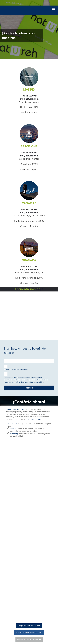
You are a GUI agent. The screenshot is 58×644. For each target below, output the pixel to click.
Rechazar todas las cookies (29, 639)
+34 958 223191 (29, 267)
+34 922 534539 (29, 210)
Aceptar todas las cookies (29, 626)
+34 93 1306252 (29, 153)
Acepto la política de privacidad (16, 370)
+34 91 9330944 (29, 96)
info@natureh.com (29, 99)
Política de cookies (33, 419)
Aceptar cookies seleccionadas (29, 632)
